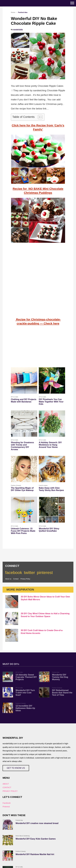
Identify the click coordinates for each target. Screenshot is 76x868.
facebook (14, 573)
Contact (16, 579)
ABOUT (6, 784)
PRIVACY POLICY (10, 791)
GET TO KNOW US (16, 768)
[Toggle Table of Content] (39, 117)
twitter (29, 573)
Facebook (7, 803)
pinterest (45, 573)
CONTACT (7, 787)
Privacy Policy (25, 579)
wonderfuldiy (18, 30)
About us (8, 579)
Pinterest (6, 807)
